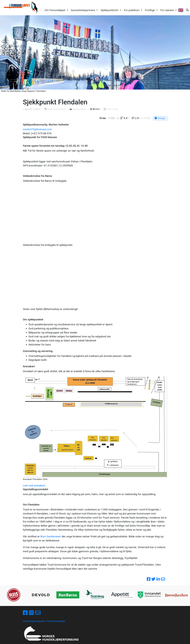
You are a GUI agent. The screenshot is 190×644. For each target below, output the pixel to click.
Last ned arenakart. (35, 485)
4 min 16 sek (111, 109)
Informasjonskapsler (34, 621)
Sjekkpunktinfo (78, 109)
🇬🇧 (181, 10)
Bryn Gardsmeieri (51, 536)
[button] (56, 10)
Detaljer (160, 118)
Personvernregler (56, 621)
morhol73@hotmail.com (37, 129)
